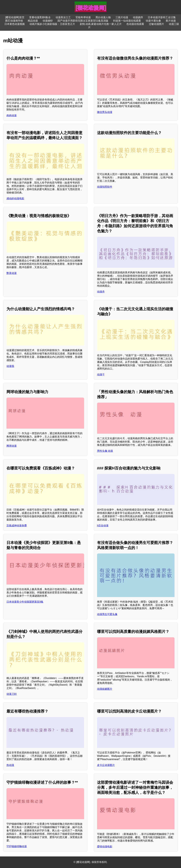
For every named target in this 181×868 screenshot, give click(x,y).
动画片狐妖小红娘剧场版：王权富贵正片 (52, 24)
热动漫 (10, 765)
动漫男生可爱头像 (107, 614)
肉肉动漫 (12, 115)
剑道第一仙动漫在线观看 (127, 21)
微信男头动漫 (105, 112)
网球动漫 (12, 446)
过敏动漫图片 (156, 24)
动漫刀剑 (12, 694)
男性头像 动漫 (105, 451)
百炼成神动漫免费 (17, 526)
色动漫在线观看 (135, 24)
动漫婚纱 (48, 21)
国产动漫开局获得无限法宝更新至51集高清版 (83, 21)
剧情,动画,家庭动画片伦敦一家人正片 (101, 24)
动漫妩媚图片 (105, 689)
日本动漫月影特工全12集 (162, 17)
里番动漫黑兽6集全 (40, 17)
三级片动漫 (122, 17)
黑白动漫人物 (103, 17)
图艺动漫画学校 (14, 21)
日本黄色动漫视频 (15, 24)
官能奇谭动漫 (83, 17)
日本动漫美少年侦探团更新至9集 (25, 602)
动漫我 (10, 366)
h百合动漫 (103, 526)
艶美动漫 (12, 273)
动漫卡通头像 (153, 21)
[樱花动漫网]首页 (15, 17)
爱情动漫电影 (105, 847)
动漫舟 (101, 292)
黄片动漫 (171, 21)
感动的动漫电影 (15, 198)
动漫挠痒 (138, 17)
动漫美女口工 (63, 17)
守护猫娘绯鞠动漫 (17, 846)
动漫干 (101, 375)
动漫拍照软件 (105, 187)
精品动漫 (33, 21)
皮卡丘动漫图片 (106, 765)
